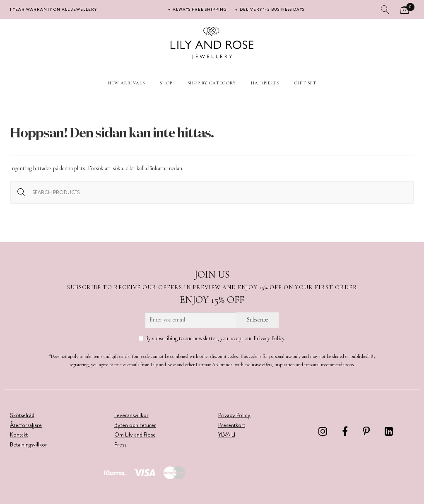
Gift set (305, 83)
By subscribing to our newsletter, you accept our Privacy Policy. (212, 338)
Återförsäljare (26, 425)
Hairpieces (265, 83)
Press (120, 444)
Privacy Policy (234, 415)
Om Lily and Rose (135, 434)
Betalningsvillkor (29, 444)
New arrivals (126, 83)
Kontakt (19, 434)
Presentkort (232, 425)
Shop (166, 83)
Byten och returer (135, 425)
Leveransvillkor (131, 415)
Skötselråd (22, 415)
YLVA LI (227, 434)
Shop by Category (212, 83)
